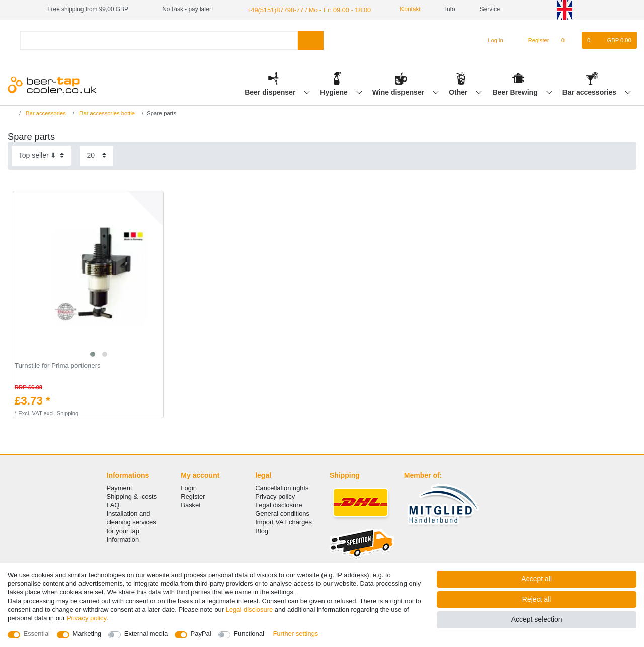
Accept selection (537, 619)
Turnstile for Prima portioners (58, 365)
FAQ (113, 504)
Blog (262, 530)
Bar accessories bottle (106, 113)
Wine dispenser (399, 91)
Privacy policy (275, 496)
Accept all (537, 579)
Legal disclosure (279, 504)
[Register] (533, 40)
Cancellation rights (282, 487)
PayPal (201, 634)
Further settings (295, 634)
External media (146, 634)
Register (193, 496)
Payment (119, 487)
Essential (37, 634)
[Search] (311, 39)
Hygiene (335, 91)
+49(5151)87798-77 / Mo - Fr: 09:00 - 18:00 (304, 9)
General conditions (282, 513)
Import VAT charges (284, 521)
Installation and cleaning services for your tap (132, 521)
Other (459, 91)
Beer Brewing (516, 91)
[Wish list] (568, 40)
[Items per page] (97, 155)
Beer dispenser (271, 91)
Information (123, 539)
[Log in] (491, 40)
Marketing (87, 634)
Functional (249, 634)
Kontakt (400, 9)
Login (189, 487)
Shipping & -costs (132, 496)
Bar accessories (590, 91)
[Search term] (159, 39)
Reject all (537, 599)
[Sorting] (41, 155)
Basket (191, 504)
